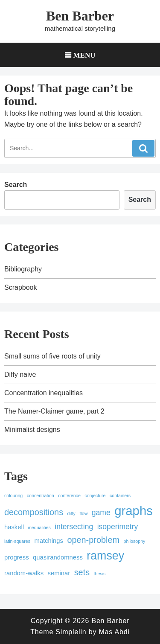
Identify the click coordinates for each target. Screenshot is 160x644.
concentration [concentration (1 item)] (41, 495)
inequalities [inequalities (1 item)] (39, 527)
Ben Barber (80, 16)
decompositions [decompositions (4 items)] (34, 512)
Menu (84, 55)
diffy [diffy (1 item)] (71, 513)
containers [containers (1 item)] (120, 495)
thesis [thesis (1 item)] (100, 574)
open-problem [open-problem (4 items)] (93, 540)
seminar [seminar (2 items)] (59, 573)
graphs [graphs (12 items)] (134, 511)
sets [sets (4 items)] (82, 572)
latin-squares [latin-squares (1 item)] (17, 541)
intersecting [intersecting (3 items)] (74, 527)
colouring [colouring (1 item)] (13, 495)
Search (16, 185)
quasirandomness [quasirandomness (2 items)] (58, 557)
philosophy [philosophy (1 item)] (134, 541)
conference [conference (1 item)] (69, 495)
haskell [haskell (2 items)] (14, 527)
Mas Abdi (114, 632)
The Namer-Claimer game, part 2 (54, 411)
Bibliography (23, 269)
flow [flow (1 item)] (83, 513)
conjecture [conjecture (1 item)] (95, 495)
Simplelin (71, 632)
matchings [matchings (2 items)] (48, 541)
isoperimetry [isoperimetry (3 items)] (118, 527)
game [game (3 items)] (101, 513)
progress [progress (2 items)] (17, 557)
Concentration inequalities (44, 393)
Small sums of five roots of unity (52, 356)
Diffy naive (20, 374)
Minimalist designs (32, 430)
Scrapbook (21, 287)
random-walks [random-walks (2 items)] (24, 573)
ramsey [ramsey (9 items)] (105, 556)
